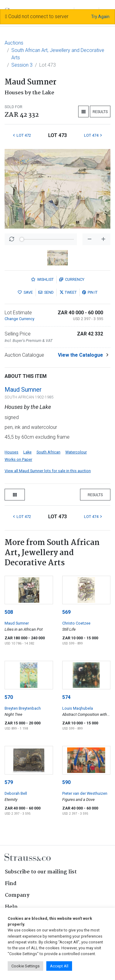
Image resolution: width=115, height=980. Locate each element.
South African (48, 452)
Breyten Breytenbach (23, 708)
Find (11, 884)
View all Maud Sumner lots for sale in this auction (48, 471)
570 (9, 697)
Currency (72, 279)
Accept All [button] (59, 966)
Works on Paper (18, 459)
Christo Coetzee (76, 623)
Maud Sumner (23, 390)
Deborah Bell (16, 793)
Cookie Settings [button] (25, 966)
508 (9, 612)
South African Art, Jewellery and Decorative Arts (58, 54)
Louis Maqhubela (78, 708)
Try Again (100, 17)
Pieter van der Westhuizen (85, 793)
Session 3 (22, 65)
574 (66, 697)
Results (100, 112)
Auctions (14, 43)
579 (9, 782)
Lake (27, 452)
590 (66, 782)
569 (66, 612)
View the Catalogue (80, 355)
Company (17, 895)
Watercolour (76, 452)
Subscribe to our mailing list (41, 872)
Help (11, 907)
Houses (11, 452)
